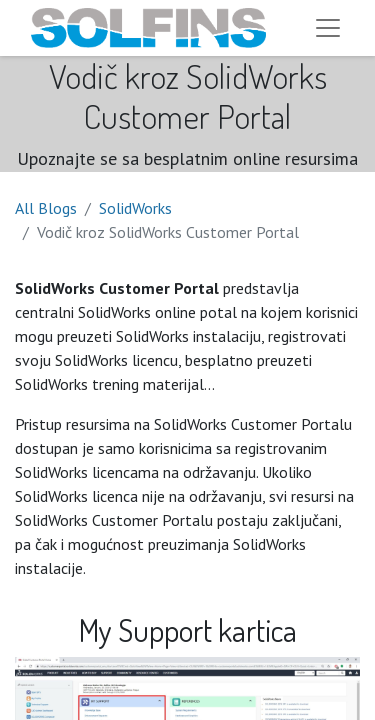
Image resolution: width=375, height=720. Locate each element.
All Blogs (46, 208)
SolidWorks (135, 208)
